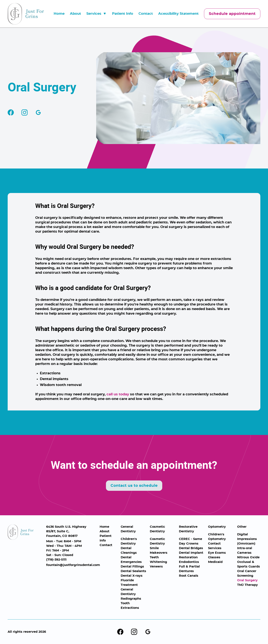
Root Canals (189, 576)
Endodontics (189, 562)
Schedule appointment (232, 14)
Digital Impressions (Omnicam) (247, 539)
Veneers (156, 567)
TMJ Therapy (248, 585)
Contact (146, 14)
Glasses (214, 557)
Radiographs (131, 599)
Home (59, 14)
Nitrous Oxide (248, 557)
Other (242, 527)
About (75, 14)
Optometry (217, 527)
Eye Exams (217, 553)
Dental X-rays (132, 576)
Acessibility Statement (178, 14)
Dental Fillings (132, 567)
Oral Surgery (247, 580)
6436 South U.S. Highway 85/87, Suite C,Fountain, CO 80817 (66, 531)
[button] (97, 14)
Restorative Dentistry (188, 529)
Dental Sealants (133, 571)
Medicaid (215, 562)
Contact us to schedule (134, 486)
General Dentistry (128, 529)
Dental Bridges (191, 548)
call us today (118, 394)
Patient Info (123, 14)
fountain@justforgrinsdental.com (71, 565)
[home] (26, 14)
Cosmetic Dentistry (157, 529)
